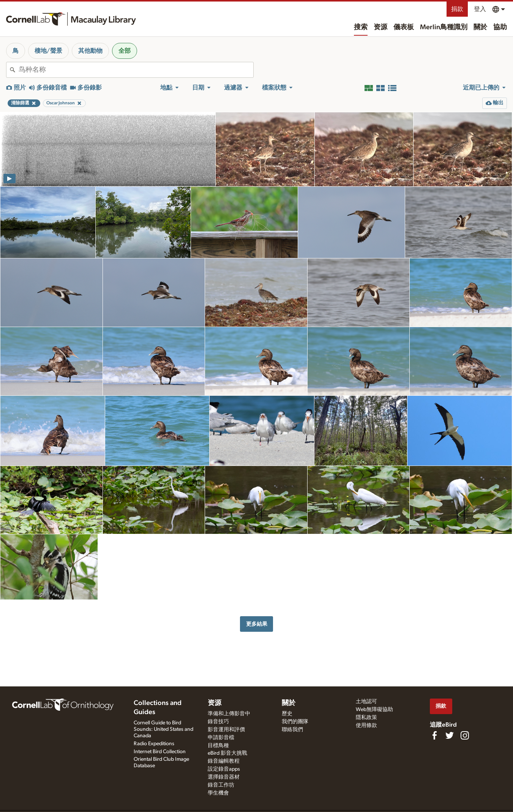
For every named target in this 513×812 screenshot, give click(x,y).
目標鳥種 (218, 746)
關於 (480, 27)
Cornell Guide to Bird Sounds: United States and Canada (163, 729)
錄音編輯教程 (224, 761)
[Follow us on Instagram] (465, 735)
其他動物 (90, 51)
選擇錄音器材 (224, 777)
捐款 (457, 9)
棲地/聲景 (48, 51)
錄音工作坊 (221, 785)
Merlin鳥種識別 (444, 27)
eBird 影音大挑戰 (227, 753)
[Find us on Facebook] (434, 735)
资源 (380, 27)
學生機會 (218, 793)
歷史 (287, 714)
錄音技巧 (218, 722)
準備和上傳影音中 (229, 714)
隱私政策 (366, 718)
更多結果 (257, 624)
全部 (125, 51)
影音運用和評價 (226, 730)
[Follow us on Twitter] (450, 735)
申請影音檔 (221, 738)
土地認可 (366, 702)
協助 (500, 27)
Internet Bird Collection (160, 752)
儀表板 (404, 27)
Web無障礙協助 (374, 710)
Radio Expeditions (154, 744)
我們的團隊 (295, 722)
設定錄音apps (224, 769)
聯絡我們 (292, 730)
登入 (480, 9)
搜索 (361, 27)
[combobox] (136, 70)
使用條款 (366, 725)
